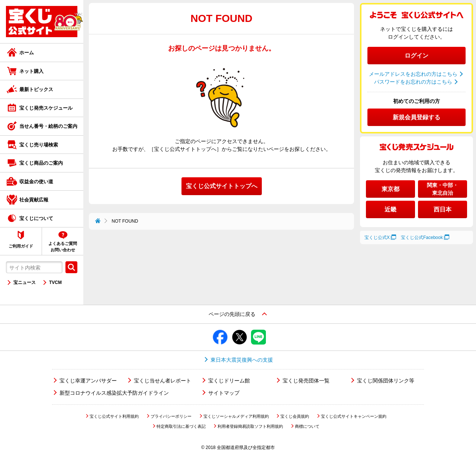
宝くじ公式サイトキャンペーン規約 (354, 416)
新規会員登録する (416, 117)
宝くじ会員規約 (295, 416)
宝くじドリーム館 (229, 381)
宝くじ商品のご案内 (41, 163)
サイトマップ (224, 393)
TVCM (55, 282)
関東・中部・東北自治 (443, 189)
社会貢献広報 (34, 200)
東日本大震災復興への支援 (242, 360)
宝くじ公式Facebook (422, 238)
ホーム (27, 53)
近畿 (390, 209)
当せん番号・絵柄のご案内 (48, 126)
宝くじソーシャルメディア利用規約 (236, 416)
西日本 (443, 209)
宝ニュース (25, 282)
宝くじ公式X (377, 238)
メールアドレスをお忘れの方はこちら (413, 74)
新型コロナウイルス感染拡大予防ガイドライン (114, 393)
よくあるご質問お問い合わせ (63, 247)
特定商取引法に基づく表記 (181, 426)
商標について (307, 426)
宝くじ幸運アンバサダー (88, 381)
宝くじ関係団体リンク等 (386, 381)
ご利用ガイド (21, 246)
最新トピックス (36, 89)
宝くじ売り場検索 (39, 145)
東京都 (390, 189)
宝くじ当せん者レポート (163, 381)
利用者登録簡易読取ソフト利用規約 (250, 426)
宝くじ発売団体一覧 (306, 381)
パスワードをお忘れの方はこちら (413, 82)
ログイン (416, 56)
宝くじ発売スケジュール (46, 108)
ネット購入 (31, 71)
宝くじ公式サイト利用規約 (114, 416)
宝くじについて (36, 218)
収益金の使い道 (36, 182)
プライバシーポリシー (171, 416)
